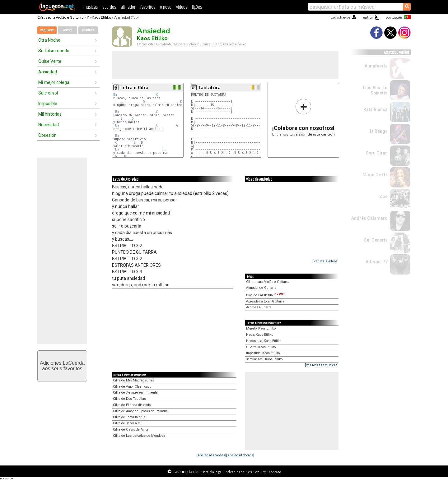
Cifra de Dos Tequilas (129, 399)
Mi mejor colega (54, 82)
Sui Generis (376, 240)
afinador (128, 7)
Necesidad (49, 125)
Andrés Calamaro (369, 218)
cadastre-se (340, 17)
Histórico (88, 30)
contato (275, 472)
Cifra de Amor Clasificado (132, 387)
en (257, 472)
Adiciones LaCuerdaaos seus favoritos (62, 366)
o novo (166, 7)
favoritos (148, 7)
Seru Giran (377, 153)
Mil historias (50, 114)
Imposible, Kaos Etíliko (263, 353)
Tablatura (209, 88)
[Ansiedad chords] (240, 455)
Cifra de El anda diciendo (132, 405)
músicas (91, 7)
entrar (368, 17)
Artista (68, 30)
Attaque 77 (377, 262)
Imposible (48, 104)
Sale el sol (48, 93)
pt (264, 472)
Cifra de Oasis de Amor (131, 429)
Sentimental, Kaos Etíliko (264, 359)
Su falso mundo (54, 51)
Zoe (383, 196)
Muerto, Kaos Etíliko (261, 328)
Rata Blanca (376, 109)
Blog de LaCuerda (265, 295)
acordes (109, 7)
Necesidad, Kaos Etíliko (264, 341)
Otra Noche (49, 40)
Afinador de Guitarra (261, 288)
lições (197, 7)
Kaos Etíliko (101, 17)
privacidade (235, 472)
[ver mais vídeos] (326, 261)
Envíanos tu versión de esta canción (303, 117)
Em (115, 95)
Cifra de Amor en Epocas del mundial (141, 411)
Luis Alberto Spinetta (375, 90)
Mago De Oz (375, 175)
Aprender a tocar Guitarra (265, 301)
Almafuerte (376, 66)
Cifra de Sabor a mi (127, 423)
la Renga (379, 131)
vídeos (182, 7)
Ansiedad (48, 72)
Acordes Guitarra (259, 307)
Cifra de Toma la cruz (129, 417)
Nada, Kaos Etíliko (260, 335)
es (250, 472)
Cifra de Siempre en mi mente (135, 392)
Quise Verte (50, 61)
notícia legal (213, 472)
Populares (47, 30)
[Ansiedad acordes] (211, 455)
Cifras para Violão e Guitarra (61, 17)
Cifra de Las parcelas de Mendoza (139, 436)
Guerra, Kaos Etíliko (261, 347)
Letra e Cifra (134, 88)
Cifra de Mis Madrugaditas (133, 380)
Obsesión (47, 135)
